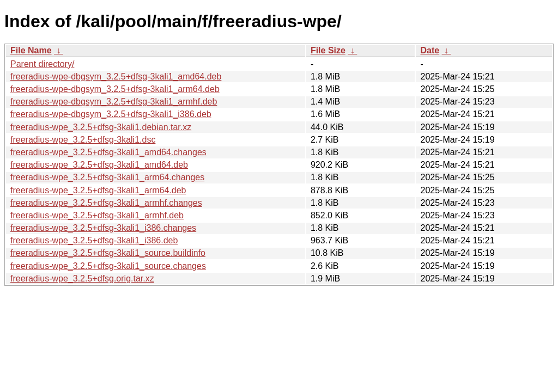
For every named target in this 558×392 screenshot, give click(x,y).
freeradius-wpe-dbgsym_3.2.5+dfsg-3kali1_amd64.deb (116, 76)
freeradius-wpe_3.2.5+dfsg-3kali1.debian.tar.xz (101, 127)
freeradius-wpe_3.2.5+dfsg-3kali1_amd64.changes (108, 152)
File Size (328, 50)
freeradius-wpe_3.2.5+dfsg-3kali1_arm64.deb (98, 190)
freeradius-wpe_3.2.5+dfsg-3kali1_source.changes (108, 266)
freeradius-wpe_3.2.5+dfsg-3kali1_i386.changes (103, 228)
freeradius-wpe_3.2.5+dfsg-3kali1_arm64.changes (107, 177)
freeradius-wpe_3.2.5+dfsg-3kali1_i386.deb (94, 240)
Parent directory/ (42, 64)
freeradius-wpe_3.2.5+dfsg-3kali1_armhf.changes (106, 203)
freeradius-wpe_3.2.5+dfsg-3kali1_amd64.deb (99, 165)
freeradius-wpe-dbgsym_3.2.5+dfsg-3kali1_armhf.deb (114, 102)
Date (430, 50)
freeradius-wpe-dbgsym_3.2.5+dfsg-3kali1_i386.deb (111, 114)
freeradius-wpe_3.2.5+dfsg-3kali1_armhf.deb (97, 215)
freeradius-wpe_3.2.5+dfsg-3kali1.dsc (83, 140)
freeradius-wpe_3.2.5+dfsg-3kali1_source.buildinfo (108, 253)
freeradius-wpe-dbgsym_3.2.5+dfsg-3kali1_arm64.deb (115, 89)
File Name (31, 50)
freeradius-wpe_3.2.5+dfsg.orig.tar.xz (82, 278)
